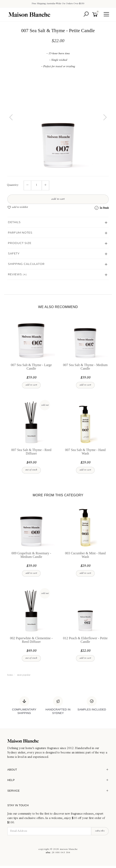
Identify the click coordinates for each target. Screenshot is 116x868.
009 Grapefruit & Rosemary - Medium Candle (31, 555)
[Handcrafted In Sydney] (58, 706)
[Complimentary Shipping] (24, 706)
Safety (14, 253)
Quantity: (13, 185)
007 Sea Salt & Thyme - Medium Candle (85, 367)
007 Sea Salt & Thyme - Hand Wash (85, 452)
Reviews (17, 274)
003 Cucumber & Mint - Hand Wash (85, 555)
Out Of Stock (31, 470)
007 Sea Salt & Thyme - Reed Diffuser (31, 452)
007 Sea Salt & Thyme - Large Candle (31, 367)
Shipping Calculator (26, 264)
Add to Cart (58, 199)
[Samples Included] (92, 704)
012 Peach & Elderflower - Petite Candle (85, 640)
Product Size (20, 243)
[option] (58, 121)
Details (14, 222)
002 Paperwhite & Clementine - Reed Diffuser (31, 640)
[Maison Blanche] (58, 741)
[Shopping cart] (96, 15)
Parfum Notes (20, 232)
